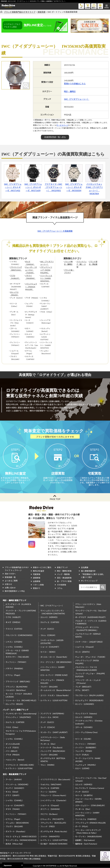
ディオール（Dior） (48, 744)
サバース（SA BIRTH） (84, 795)
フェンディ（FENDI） (84, 751)
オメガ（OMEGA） (30, 263)
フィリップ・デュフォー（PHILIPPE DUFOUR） (90, 675)
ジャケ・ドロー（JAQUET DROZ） (90, 642)
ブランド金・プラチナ (69, 271)
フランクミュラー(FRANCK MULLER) (90, 823)
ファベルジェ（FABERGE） (86, 819)
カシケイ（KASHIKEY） (15, 788)
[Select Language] (13, 865)
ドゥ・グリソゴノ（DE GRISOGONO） (56, 662)
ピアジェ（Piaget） (13, 675)
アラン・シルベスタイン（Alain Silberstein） (88, 606)
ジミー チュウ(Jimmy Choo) (86, 732)
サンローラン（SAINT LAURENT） (55, 732)
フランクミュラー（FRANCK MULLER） (31, 287)
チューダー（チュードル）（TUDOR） (31, 270)
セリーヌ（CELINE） (84, 739)
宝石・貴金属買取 (64, 578)
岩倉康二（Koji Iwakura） (86, 840)
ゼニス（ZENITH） (83, 652)
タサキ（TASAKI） (13, 809)
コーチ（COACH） (48, 727)
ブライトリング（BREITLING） (16, 269)
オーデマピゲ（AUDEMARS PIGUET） (91, 617)
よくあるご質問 (11, 581)
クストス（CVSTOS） (15, 629)
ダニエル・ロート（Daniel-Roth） (54, 657)
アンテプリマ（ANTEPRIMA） (53, 714)
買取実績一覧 (10, 577)
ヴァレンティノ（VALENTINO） (19, 717)
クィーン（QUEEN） (49, 792)
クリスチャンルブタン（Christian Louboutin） (89, 722)
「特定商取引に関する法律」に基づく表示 (93, 576)
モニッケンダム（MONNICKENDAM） (22, 840)
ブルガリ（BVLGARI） (50, 687)
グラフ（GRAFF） (13, 795)
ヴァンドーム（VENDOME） (18, 785)
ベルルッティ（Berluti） (16, 760)
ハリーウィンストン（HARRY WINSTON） (46, 278)
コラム (60, 588)
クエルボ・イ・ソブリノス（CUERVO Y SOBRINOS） (91, 622)
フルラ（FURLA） (83, 755)
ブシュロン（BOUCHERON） (18, 823)
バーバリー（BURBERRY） (86, 748)
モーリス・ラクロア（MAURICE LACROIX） (19, 695)
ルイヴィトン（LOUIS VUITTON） (55, 700)
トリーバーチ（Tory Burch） (52, 748)
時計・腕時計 (70, 91)
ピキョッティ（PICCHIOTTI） (53, 819)
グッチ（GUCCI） (48, 629)
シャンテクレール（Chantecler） (54, 800)
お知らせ (8, 584)
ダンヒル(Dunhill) (13, 744)
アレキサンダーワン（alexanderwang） (22, 714)
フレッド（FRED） (48, 826)
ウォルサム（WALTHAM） (51, 785)
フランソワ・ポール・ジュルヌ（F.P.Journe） (88, 682)
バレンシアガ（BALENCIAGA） (53, 751)
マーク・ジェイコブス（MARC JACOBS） (88, 760)
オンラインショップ (89, 581)
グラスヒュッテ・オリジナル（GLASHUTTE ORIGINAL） (87, 629)
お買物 (88, 6)
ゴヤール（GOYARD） (84, 727)
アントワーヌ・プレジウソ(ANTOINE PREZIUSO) (21, 612)
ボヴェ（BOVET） (83, 690)
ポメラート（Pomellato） (16, 832)
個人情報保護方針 (88, 571)
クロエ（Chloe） (12, 727)
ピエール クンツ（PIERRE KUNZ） (55, 675)
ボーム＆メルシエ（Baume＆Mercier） (56, 690)
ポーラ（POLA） (82, 826)
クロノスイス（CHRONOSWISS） (20, 635)
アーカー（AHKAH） (14, 780)
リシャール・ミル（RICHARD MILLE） (22, 700)
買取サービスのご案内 (42, 567)
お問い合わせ (10, 588)
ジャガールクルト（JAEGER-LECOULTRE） (52, 642)
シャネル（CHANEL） (15, 647)
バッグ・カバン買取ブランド (16, 710)
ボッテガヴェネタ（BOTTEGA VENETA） (53, 760)
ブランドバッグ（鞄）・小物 (82, 264)
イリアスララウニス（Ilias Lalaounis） (56, 780)
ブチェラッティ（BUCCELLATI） (54, 823)
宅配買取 (37, 574)
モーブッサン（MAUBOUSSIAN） (89, 837)
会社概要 (85, 567)
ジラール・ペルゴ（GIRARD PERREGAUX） (17, 652)
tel (81, 6)
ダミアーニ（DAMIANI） (51, 809)
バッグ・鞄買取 (63, 574)
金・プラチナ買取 (64, 581)
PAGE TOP (55, 499)
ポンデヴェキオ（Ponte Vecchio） (54, 832)
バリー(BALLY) (11, 751)
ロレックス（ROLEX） (14, 294)
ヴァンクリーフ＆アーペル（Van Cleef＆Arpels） (91, 612)
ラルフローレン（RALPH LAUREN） (90, 695)
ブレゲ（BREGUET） (84, 687)
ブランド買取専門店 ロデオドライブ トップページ (17, 569)
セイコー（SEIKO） (48, 652)
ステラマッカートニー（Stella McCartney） (53, 739)
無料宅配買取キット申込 (15, 591)
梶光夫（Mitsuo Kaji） (15, 844)
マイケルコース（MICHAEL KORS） (20, 765)
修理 (100, 6)
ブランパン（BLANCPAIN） (17, 687)
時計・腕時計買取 (64, 571)
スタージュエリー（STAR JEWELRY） (91, 806)
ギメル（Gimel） (12, 792)
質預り (94, 6)
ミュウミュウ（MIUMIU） (86, 765)
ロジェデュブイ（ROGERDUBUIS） (90, 700)
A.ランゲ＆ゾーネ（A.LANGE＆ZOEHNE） (18, 606)
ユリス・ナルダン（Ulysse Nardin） (55, 695)
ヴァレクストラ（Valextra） (87, 714)
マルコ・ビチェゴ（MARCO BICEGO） (22, 837)
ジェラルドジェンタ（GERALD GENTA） (88, 635)
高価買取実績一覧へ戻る (55, 137)
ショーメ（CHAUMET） (50, 647)
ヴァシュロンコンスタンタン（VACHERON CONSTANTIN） (53, 612)
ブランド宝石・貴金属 (93, 263)
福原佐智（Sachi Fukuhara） (87, 844)
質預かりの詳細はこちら (75, 84)
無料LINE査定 (39, 571)
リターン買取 (38, 585)
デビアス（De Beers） (50, 814)
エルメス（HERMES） (50, 617)
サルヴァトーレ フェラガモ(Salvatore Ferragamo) (21, 732)
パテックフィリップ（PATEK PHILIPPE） (46, 270)
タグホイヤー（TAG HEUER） (18, 657)
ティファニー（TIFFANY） (16, 662)
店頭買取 (37, 578)
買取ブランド (62, 567)
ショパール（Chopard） (85, 647)
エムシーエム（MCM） (50, 717)
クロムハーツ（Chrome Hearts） (54, 795)
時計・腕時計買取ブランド (15, 601)
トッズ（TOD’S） (13, 748)
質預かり (37, 588)
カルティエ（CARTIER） (50, 622)
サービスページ (62, 125)
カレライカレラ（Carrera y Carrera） (90, 788)
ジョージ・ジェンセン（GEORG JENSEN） (88, 801)
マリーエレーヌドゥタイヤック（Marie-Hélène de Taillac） (88, 832)
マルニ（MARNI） (48, 765)
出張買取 (37, 581)
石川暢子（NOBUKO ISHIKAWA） (55, 844)
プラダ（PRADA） (13, 755)
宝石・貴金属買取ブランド (15, 774)
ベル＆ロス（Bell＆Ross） (16, 690)
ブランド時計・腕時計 (68, 263)
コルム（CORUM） (48, 635)
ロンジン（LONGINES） (85, 704)
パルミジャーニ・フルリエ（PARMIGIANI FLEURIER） (87, 669)
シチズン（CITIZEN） (15, 642)
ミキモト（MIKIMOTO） (51, 837)
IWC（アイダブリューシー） (77, 99)
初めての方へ (10, 574)
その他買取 (62, 585)
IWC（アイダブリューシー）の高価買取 (55, 231)
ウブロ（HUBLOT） (15, 277)
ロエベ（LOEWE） (83, 769)
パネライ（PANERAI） (30, 277)
